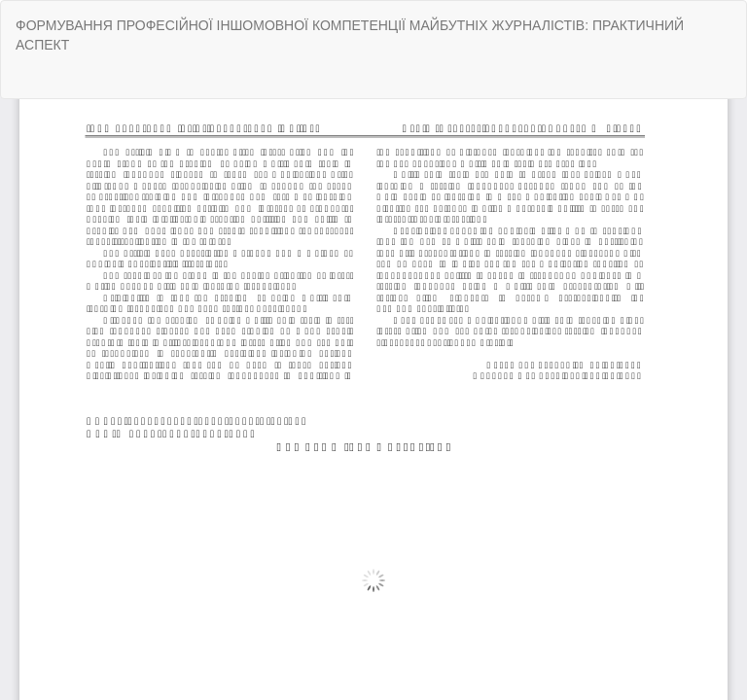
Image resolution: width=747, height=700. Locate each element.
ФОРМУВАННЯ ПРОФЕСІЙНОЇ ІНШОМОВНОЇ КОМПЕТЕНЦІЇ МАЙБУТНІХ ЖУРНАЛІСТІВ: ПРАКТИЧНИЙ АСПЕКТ (350, 35)
